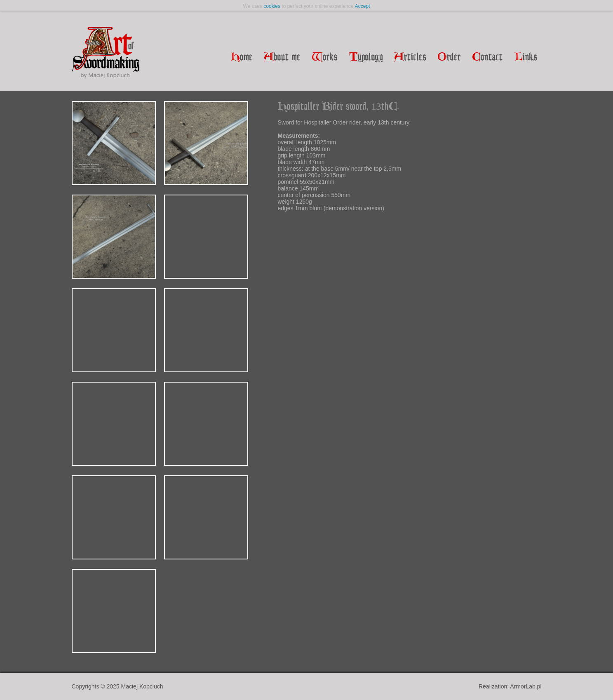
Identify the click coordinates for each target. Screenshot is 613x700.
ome (242, 58)
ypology (366, 58)
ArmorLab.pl (526, 686)
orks (325, 58)
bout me (282, 58)
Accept (363, 6)
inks (526, 58)
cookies (272, 6)
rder (449, 58)
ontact (488, 58)
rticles (410, 58)
